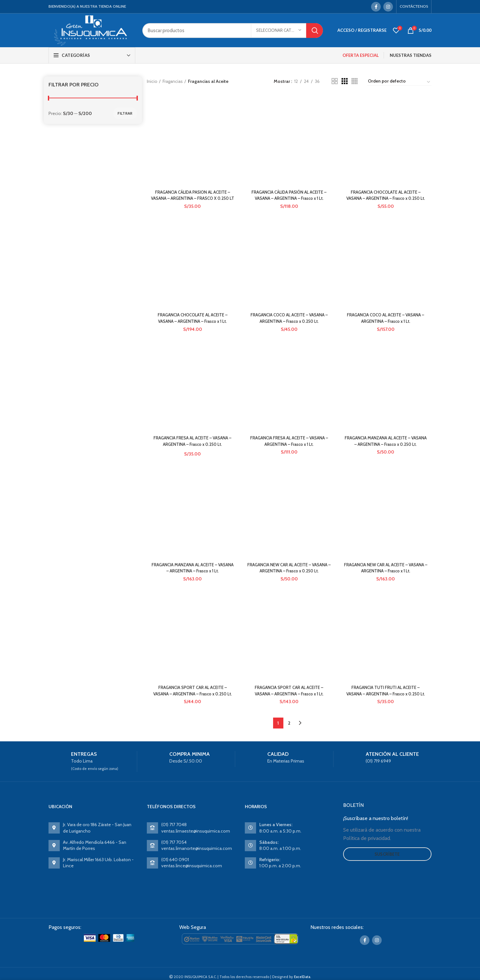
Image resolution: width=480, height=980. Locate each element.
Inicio (152, 81)
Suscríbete (387, 878)
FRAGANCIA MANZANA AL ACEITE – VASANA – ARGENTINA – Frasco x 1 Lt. (192, 579)
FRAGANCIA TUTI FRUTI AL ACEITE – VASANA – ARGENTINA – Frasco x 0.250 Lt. (386, 712)
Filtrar (125, 113)
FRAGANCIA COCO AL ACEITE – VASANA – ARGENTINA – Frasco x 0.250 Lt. (289, 326)
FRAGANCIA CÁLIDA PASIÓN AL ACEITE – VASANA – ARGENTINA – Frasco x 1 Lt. (289, 119)
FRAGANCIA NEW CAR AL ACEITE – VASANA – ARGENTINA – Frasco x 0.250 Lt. (289, 582)
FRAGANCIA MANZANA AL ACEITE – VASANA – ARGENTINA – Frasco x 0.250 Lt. (386, 452)
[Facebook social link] (376, 7)
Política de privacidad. (367, 863)
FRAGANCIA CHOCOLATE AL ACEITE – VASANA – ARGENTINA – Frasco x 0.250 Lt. (386, 199)
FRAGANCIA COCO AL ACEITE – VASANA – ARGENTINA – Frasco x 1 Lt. (386, 326)
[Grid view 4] (355, 81)
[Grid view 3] (345, 81)
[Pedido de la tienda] (399, 82)
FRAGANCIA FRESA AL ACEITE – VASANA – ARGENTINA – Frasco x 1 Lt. (289, 373)
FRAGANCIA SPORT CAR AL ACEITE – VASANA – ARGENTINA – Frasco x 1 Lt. (289, 654)
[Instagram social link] (388, 7)
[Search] (233, 31)
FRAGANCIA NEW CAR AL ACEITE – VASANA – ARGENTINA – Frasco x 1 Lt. (386, 503)
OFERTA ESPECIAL (361, 55)
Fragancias (173, 81)
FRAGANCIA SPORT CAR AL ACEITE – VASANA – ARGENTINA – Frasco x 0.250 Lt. (192, 712)
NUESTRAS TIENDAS (411, 55)
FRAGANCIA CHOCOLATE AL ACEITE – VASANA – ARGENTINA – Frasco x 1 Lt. (192, 326)
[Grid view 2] (335, 81)
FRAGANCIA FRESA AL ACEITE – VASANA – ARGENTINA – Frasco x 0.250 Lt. (192, 449)
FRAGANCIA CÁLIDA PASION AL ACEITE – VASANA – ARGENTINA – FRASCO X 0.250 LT (192, 199)
